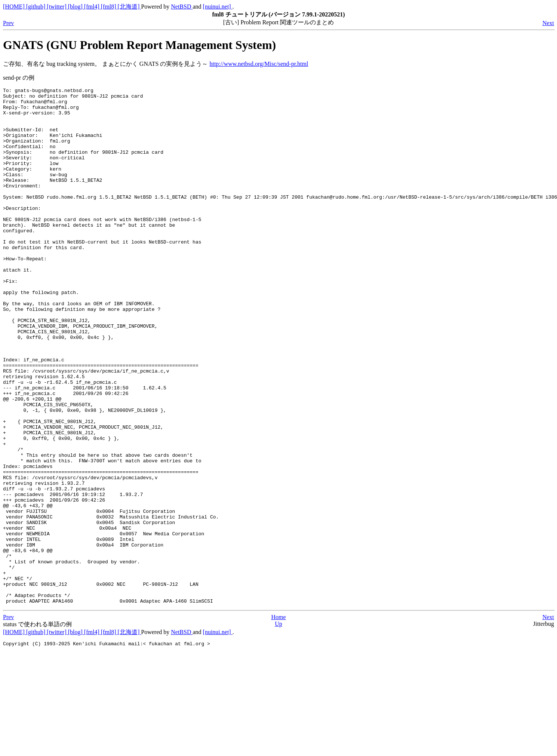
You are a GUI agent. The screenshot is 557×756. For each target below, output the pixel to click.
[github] (37, 7)
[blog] (76, 7)
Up (278, 727)
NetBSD (182, 7)
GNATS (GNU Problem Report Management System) (139, 45)
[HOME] (15, 7)
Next (548, 23)
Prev (8, 23)
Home (278, 720)
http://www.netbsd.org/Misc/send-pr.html (259, 64)
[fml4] (93, 7)
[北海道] (130, 7)
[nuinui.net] (218, 7)
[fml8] (109, 7)
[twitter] (57, 7)
